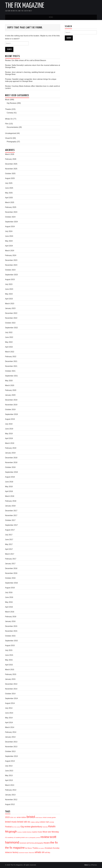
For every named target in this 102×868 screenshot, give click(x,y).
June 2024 (9, 236)
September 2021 (11, 376)
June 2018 (9, 482)
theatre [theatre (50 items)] (47, 843)
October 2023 (10, 270)
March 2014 (10, 727)
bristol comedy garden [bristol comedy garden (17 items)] (49, 817)
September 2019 (11, 414)
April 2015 (9, 665)
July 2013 (9, 766)
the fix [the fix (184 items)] (54, 843)
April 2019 (9, 438)
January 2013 (10, 795)
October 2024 (10, 217)
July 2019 (9, 424)
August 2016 (10, 588)
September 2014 (11, 698)
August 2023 (10, 279)
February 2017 (11, 559)
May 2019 (9, 434)
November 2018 (11, 462)
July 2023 (9, 284)
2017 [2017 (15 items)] (15, 817)
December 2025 (11, 164)
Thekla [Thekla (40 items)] (35, 848)
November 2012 (11, 800)
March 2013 (10, 785)
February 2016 (11, 617)
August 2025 (10, 178)
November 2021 (11, 366)
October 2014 (10, 694)
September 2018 (11, 472)
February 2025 (11, 207)
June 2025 (9, 188)
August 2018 (10, 477)
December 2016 (11, 568)
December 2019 (11, 400)
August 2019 (10, 419)
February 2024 (11, 255)
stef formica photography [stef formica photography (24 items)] (35, 843)
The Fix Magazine (25, 6)
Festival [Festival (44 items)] (8, 827)
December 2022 (11, 313)
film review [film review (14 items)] (17, 827)
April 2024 (9, 246)
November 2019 (11, 405)
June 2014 (9, 713)
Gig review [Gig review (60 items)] (25, 827)
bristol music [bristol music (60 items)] (11, 822)
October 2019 (10, 409)
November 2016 (11, 573)
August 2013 (10, 761)
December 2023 (11, 260)
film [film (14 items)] (13, 827)
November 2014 (11, 689)
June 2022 (9, 337)
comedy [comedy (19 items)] (52, 822)
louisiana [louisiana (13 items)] (20, 832)
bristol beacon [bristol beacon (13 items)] (39, 817)
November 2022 (11, 318)
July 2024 (9, 231)
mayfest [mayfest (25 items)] (34, 832)
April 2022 (9, 347)
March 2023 (10, 304)
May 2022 (9, 342)
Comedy (10, 113)
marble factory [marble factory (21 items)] (27, 832)
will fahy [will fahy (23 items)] (48, 852)
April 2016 (9, 607)
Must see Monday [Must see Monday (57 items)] (51, 832)
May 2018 (9, 487)
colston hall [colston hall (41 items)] (44, 822)
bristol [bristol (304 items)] (31, 817)
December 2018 (11, 458)
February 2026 (11, 159)
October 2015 (10, 636)
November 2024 (11, 212)
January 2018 (10, 506)
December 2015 (11, 626)
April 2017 (9, 549)
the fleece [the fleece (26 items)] (28, 848)
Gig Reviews (12, 103)
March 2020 (10, 385)
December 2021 (11, 361)
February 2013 (11, 790)
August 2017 (10, 530)
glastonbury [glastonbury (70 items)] (37, 827)
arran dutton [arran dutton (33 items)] (21, 817)
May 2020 (9, 381)
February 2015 (11, 674)
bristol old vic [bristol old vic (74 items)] (24, 822)
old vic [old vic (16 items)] (27, 837)
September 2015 (11, 641)
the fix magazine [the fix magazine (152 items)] (15, 848)
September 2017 (11, 525)
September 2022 (11, 328)
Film (7, 124)
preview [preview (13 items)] (38, 838)
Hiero (86, 865)
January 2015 (10, 679)
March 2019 (10, 443)
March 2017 (10, 554)
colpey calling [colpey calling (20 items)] (35, 822)
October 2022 (10, 323)
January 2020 (10, 395)
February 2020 (11, 390)
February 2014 (11, 732)
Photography (12, 142)
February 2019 (11, 448)
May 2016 (9, 602)
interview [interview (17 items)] (45, 827)
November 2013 (11, 747)
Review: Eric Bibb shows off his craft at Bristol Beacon (26, 60)
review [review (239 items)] (45, 837)
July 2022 (9, 332)
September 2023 (11, 275)
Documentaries (13, 127)
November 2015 (11, 631)
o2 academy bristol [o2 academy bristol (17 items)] (19, 838)
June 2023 (9, 289)
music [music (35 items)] (40, 832)
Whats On (9, 119)
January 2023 (10, 308)
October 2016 (10, 578)
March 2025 (10, 202)
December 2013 (11, 742)
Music (7, 100)
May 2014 (9, 718)
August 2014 (10, 703)
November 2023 (11, 265)
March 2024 (10, 251)
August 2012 (10, 804)
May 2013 (9, 775)
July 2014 (9, 708)
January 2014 (10, 737)
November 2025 (11, 169)
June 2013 (9, 771)
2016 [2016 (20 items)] (12, 817)
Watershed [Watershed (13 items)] (32, 853)
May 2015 (9, 660)
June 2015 (9, 655)
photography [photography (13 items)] (32, 838)
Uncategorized (11, 133)
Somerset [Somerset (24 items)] (23, 843)
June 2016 (9, 597)
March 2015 (10, 670)
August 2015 (10, 645)
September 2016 (11, 583)
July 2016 (9, 592)
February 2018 (11, 501)
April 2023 (9, 299)
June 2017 (9, 540)
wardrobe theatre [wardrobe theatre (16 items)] (24, 853)
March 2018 (10, 496)
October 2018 (10, 467)
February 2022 (11, 357)
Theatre (8, 109)
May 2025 (9, 193)
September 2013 (11, 756)
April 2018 (9, 491)
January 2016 (10, 621)
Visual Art (9, 138)
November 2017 (11, 515)
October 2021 (10, 371)
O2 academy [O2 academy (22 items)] (9, 837)
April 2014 (9, 723)
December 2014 (11, 684)
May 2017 (9, 544)
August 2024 (10, 226)
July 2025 (9, 183)
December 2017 (11, 511)
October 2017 (10, 520)
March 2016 (10, 612)
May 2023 (9, 294)
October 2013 (10, 751)
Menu (51, 17)
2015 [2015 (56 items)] (7, 817)
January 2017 (10, 564)
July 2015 (9, 650)
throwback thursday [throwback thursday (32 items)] (52, 848)
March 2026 (10, 154)
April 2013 (9, 780)
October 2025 (10, 174)
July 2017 (9, 535)
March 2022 (10, 352)
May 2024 (9, 241)
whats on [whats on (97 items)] (40, 852)
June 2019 (9, 429)
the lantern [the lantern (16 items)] (41, 848)
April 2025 (9, 198)
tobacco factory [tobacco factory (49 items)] (12, 852)
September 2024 (11, 222)
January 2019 (10, 453)
